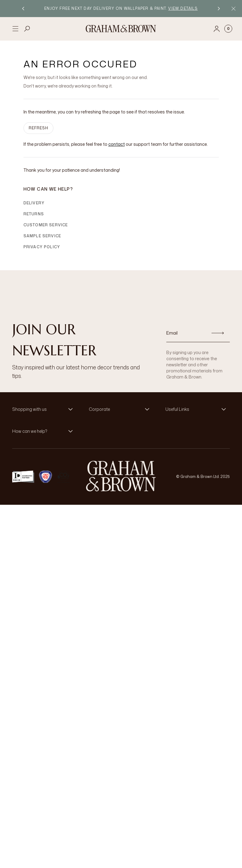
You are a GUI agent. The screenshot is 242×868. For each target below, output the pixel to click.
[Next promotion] (219, 9)
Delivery (34, 203)
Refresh (38, 128)
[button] (44, 409)
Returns (34, 214)
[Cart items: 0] (228, 29)
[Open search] (27, 29)
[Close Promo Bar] (233, 9)
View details (183, 8)
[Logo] (121, 29)
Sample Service (42, 236)
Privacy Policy (42, 247)
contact (117, 144)
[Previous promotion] (23, 9)
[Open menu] (15, 29)
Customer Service (46, 225)
